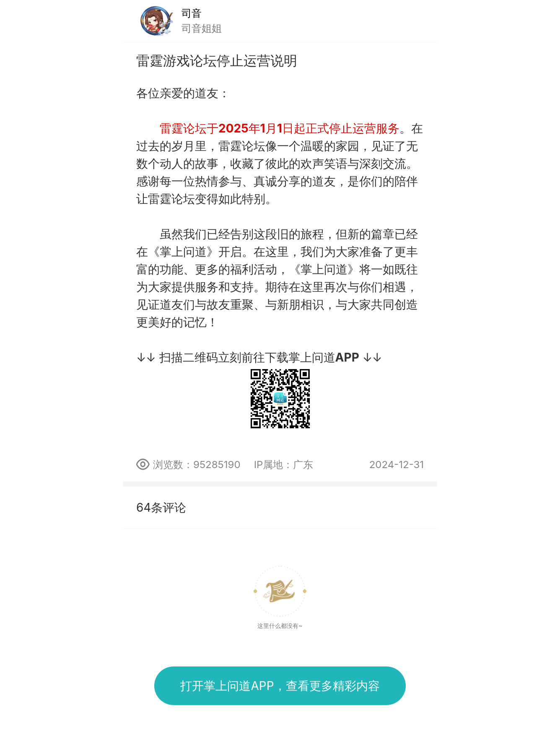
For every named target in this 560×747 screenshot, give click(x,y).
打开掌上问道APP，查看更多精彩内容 (280, 686)
